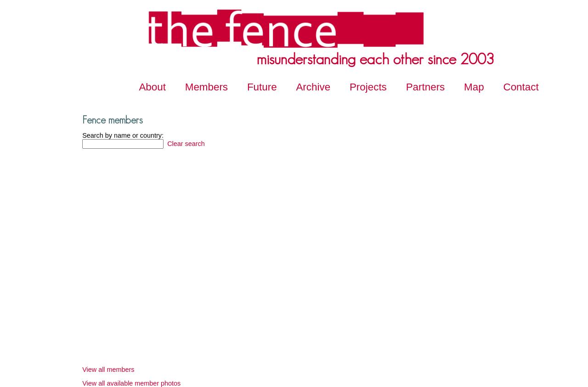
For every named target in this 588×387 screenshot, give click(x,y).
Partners (426, 87)
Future (262, 87)
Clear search (185, 144)
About (152, 87)
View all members (108, 370)
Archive (313, 87)
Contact (521, 87)
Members (206, 87)
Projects (368, 87)
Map (474, 87)
